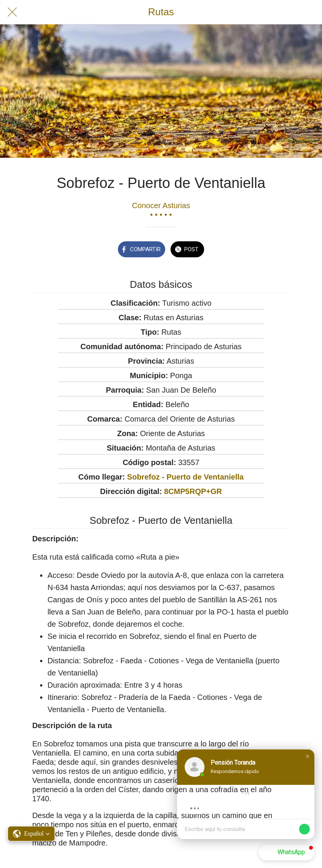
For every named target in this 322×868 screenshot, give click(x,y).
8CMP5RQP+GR (193, 491)
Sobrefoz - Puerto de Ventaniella (185, 477)
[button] (308, 756)
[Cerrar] (12, 12)
